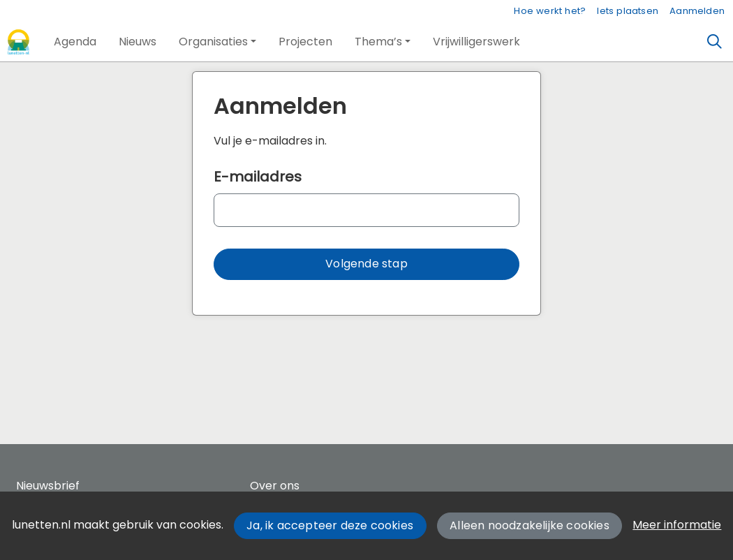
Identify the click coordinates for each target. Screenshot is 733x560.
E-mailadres (258, 177)
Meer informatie (677, 525)
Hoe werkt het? (550, 11)
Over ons (275, 486)
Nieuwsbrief (48, 486)
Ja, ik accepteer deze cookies (330, 525)
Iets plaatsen (628, 11)
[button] (75, 42)
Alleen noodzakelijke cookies (530, 525)
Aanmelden (697, 11)
